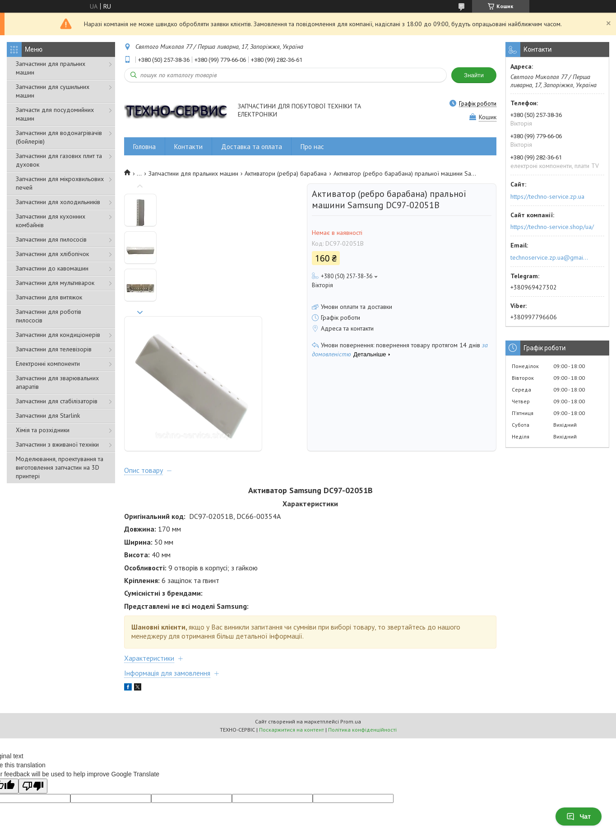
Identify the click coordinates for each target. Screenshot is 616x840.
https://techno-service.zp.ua (547, 196)
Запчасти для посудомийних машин (55, 114)
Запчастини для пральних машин (51, 68)
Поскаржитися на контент (292, 651)
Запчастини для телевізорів (54, 349)
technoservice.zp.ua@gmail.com (550, 257)
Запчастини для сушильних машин (53, 91)
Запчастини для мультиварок (55, 283)
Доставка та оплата (252, 147)
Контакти (188, 147)
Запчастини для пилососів (51, 239)
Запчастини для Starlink (48, 415)
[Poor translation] (33, 707)
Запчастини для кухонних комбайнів (51, 221)
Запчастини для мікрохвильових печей (60, 183)
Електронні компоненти (48, 364)
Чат (579, 817)
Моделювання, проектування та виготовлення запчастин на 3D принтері (60, 467)
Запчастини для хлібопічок (52, 254)
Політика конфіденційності (362, 651)
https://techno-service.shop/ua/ (552, 227)
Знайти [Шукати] (474, 75)
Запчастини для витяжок (49, 297)
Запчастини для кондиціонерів (58, 335)
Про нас (312, 147)
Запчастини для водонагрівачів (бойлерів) (59, 137)
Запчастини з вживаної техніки (57, 444)
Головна (144, 147)
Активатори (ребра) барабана (286, 173)
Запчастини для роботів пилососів (49, 316)
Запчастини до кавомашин (52, 268)
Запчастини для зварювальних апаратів (57, 382)
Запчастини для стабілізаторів (57, 401)
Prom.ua (351, 643)
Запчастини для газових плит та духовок (59, 160)
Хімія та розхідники (43, 430)
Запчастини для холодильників (58, 202)
